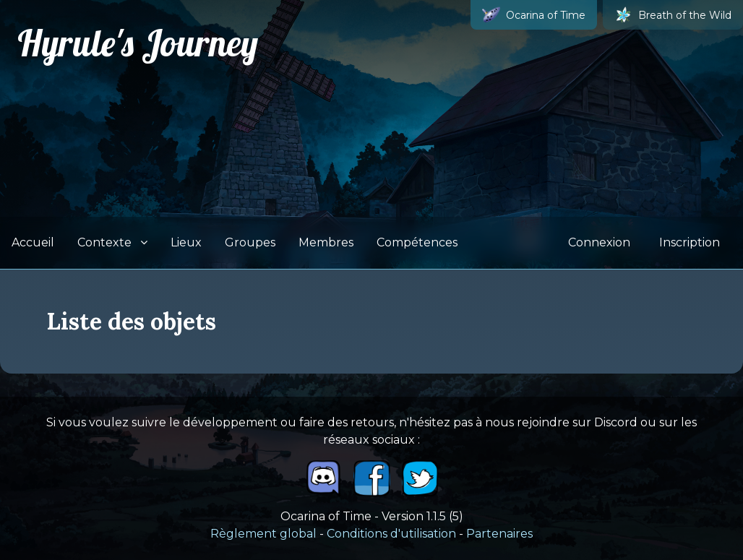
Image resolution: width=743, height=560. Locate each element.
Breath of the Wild (673, 15)
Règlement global (263, 534)
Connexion (599, 242)
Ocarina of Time (534, 15)
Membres (326, 242)
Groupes (250, 242)
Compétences (417, 242)
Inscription (690, 242)
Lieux (186, 242)
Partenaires (499, 534)
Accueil (33, 242)
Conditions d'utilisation (391, 534)
